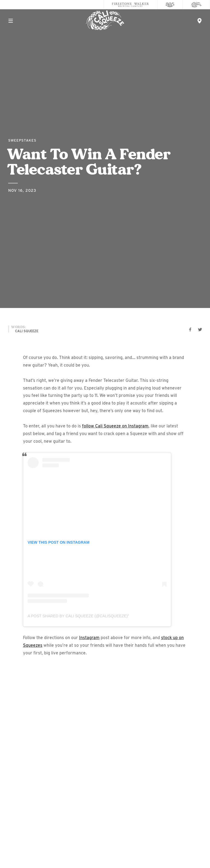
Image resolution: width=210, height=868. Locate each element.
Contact (105, 800)
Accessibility (105, 821)
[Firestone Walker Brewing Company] (130, 5)
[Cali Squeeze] (196, 5)
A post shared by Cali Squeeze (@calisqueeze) (78, 616)
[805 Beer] (170, 5)
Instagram (89, 638)
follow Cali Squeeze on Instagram (115, 426)
